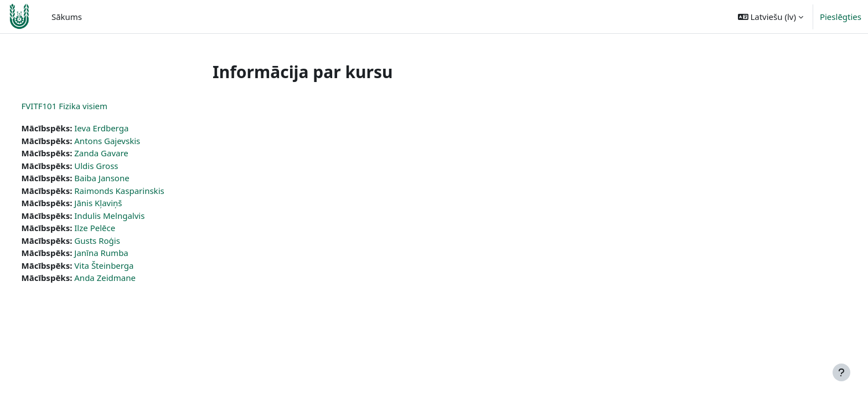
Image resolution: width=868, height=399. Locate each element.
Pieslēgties (841, 17)
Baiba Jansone (123, 178)
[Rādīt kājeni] (841, 372)
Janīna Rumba (122, 253)
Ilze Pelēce (116, 228)
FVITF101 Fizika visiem (85, 106)
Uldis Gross (117, 166)
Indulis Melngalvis (130, 216)
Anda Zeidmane (126, 278)
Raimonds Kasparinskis (140, 191)
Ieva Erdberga (122, 128)
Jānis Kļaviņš (119, 203)
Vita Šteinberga (125, 265)
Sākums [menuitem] (67, 17)
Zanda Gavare (122, 153)
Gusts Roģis (118, 241)
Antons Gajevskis (128, 141)
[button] (771, 17)
